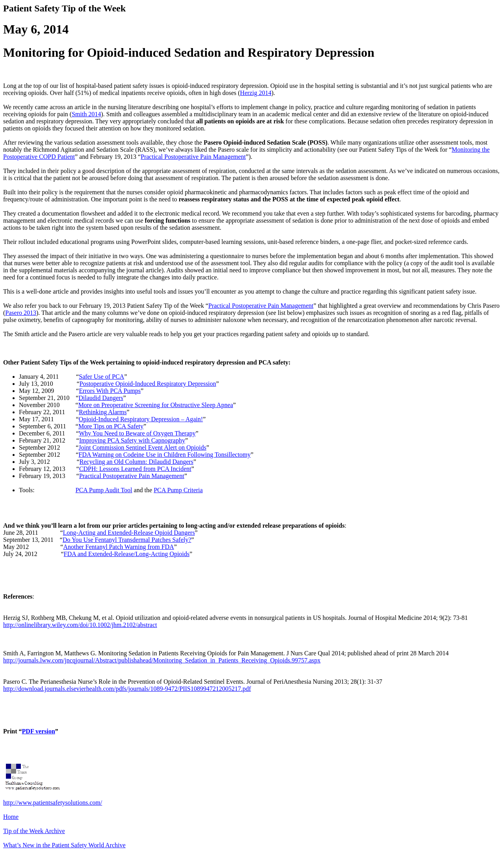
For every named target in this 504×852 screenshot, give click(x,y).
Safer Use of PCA (101, 377)
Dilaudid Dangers (101, 398)
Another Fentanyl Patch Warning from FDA (118, 547)
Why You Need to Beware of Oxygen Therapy (137, 433)
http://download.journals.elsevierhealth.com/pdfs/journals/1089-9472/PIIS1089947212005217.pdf (127, 689)
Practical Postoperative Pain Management (193, 157)
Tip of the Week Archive (34, 831)
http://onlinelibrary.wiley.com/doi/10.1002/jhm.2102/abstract (80, 625)
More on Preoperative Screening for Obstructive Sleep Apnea (156, 405)
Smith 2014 (86, 114)
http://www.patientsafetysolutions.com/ (53, 803)
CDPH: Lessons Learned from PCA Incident (135, 469)
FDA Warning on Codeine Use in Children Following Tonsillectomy (165, 455)
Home (11, 817)
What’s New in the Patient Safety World (64, 845)
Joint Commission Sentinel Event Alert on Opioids (143, 447)
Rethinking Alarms (103, 412)
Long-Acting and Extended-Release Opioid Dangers (129, 533)
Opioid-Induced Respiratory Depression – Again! (141, 419)
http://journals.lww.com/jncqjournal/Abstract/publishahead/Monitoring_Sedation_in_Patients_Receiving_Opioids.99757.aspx (162, 660)
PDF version (39, 731)
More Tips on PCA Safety (111, 426)
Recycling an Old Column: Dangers (136, 462)
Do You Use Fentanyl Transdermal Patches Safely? (127, 540)
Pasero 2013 (21, 313)
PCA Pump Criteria (178, 490)
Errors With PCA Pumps (110, 391)
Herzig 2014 (256, 93)
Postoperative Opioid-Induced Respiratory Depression (148, 384)
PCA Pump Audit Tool (104, 490)
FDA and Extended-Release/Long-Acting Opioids (127, 554)
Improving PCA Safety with (132, 440)
